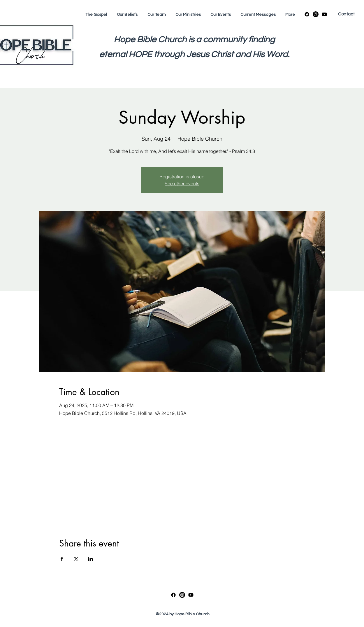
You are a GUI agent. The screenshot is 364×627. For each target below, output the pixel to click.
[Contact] (346, 14)
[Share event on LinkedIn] (90, 559)
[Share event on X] (76, 559)
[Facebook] (307, 14)
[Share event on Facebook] (62, 559)
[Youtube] (324, 14)
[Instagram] (316, 14)
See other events (182, 184)
